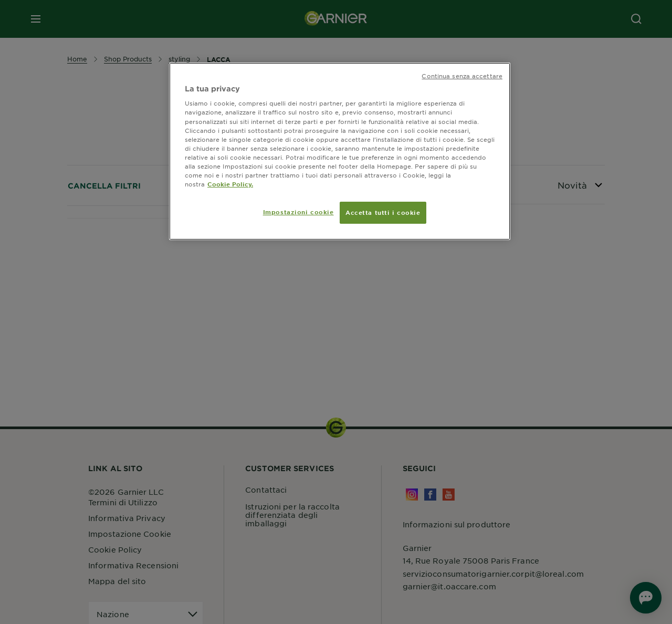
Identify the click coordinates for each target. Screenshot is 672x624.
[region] (340, 151)
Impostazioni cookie (298, 212)
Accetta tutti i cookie (383, 212)
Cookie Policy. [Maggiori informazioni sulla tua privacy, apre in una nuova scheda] (230, 184)
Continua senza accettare (462, 76)
